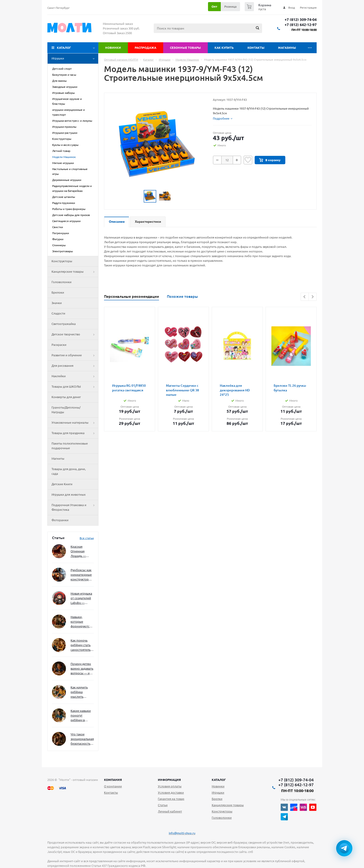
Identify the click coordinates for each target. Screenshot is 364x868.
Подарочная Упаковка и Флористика (75, 508)
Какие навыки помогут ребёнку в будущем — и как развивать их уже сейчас (81, 716)
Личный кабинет (170, 811)
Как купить (224, 48)
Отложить (248, 160)
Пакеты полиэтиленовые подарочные (70, 446)
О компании (113, 786)
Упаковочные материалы (75, 423)
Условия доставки (171, 793)
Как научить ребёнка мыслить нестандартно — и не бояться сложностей (81, 692)
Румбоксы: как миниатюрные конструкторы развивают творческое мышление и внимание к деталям (81, 575)
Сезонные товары (185, 48)
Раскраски (59, 345)
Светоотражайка (64, 324)
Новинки (113, 48)
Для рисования (75, 366)
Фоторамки (60, 520)
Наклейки (75, 376)
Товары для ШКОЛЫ (75, 387)
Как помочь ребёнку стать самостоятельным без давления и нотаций (82, 645)
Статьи (163, 805)
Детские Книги (62, 484)
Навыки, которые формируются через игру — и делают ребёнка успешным (81, 622)
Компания (113, 780)
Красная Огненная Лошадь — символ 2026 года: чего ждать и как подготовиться (81, 552)
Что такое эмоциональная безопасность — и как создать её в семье (82, 739)
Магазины (287, 48)
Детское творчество (75, 334)
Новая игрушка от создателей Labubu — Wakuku (81, 598)
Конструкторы (62, 261)
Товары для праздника (75, 433)
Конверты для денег (66, 397)
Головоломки (62, 282)
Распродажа (145, 48)
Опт (214, 7)
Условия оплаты (170, 786)
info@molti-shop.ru (182, 833)
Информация (169, 780)
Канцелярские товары (75, 272)
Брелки (217, 799)
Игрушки (75, 59)
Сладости (58, 313)
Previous (305, 297)
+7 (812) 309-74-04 (301, 20)
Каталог (64, 48)
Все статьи (87, 538)
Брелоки (58, 292)
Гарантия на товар (171, 799)
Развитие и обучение (75, 355)
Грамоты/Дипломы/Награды (66, 410)
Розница (230, 7)
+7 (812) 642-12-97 (301, 25)
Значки (57, 303)
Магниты (58, 459)
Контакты (256, 48)
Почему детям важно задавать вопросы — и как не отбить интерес (82, 669)
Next (313, 297)
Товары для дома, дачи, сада (69, 471)
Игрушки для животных (69, 495)
